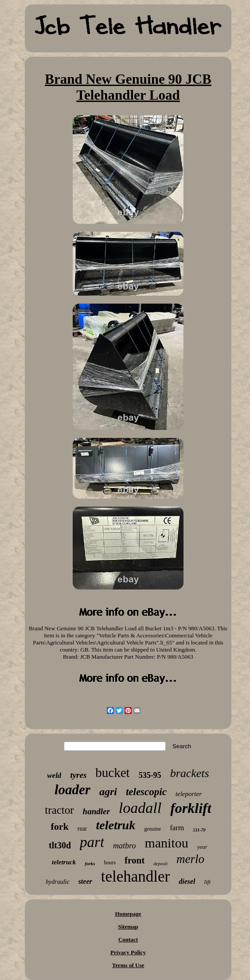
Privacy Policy (128, 952)
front (135, 860)
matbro (124, 846)
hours (110, 863)
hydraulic (58, 882)
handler (96, 811)
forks (90, 863)
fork (59, 826)
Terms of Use (128, 965)
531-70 (199, 830)
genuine (152, 829)
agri (108, 792)
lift (207, 882)
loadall (140, 808)
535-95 (150, 775)
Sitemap (128, 927)
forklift (191, 808)
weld (54, 775)
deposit (160, 863)
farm (177, 828)
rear (82, 829)
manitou (166, 843)
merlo (190, 859)
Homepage (128, 914)
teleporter (189, 794)
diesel (187, 881)
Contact (128, 939)
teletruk (115, 825)
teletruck (64, 862)
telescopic (146, 792)
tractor (59, 810)
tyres (78, 775)
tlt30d (60, 845)
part (92, 842)
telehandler (135, 877)
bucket (112, 773)
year (202, 847)
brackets (190, 773)
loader (72, 790)
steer (85, 881)
